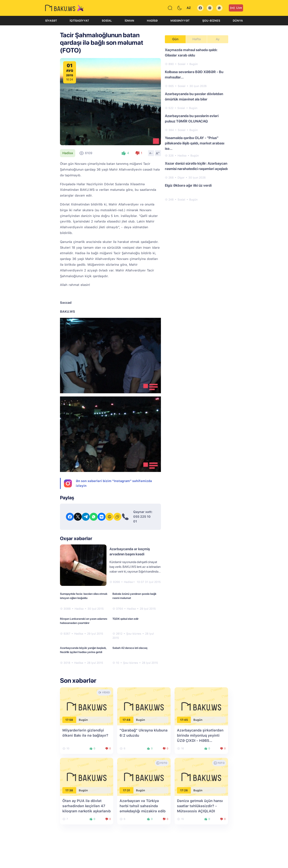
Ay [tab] (218, 39)
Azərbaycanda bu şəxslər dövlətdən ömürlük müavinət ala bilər (194, 96)
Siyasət (51, 21)
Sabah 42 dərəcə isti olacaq (130, 648)
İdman (129, 21)
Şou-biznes (211, 21)
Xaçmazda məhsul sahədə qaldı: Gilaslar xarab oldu (191, 53)
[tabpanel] (197, 124)
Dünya (238, 21)
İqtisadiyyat (79, 21)
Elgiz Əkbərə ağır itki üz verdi (188, 185)
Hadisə (152, 21)
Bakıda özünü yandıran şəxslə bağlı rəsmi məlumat (134, 596)
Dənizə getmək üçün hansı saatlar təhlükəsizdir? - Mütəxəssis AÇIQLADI (200, 806)
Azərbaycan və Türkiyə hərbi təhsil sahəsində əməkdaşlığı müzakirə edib (143, 806)
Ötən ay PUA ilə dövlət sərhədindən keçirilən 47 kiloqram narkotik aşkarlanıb (86, 806)
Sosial (107, 21)
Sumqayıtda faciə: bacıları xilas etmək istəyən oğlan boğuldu (84, 596)
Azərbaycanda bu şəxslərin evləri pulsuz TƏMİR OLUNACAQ (192, 118)
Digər (181, 178)
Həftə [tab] (197, 39)
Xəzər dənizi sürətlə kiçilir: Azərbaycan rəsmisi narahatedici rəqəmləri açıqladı (196, 166)
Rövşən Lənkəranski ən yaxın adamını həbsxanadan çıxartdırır (84, 621)
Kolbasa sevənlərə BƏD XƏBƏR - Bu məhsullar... (194, 74)
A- (151, 153)
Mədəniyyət (180, 21)
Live (236, 8)
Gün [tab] (175, 39)
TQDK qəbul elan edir (125, 619)
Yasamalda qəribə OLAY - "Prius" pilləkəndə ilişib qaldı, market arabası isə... (195, 143)
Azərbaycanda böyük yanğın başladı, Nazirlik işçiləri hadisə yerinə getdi (83, 650)
